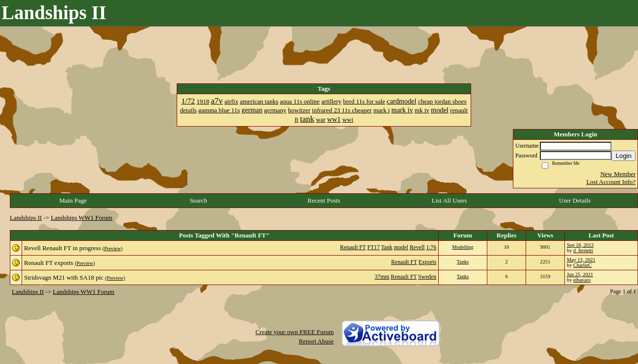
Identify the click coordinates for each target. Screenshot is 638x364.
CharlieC (583, 265)
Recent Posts (324, 200)
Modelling (463, 247)
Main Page (73, 200)
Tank (387, 247)
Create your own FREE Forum (294, 332)
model (401, 247)
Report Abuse (316, 341)
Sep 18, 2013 (580, 245)
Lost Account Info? (611, 182)
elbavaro (582, 280)
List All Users (449, 200)
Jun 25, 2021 (580, 274)
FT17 (373, 247)
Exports (427, 262)
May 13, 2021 (581, 260)
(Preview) (113, 248)
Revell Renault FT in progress (62, 248)
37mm (382, 277)
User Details (575, 200)
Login (624, 156)
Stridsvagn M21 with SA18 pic (64, 277)
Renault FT (353, 247)
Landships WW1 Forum (82, 218)
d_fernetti (583, 250)
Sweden (427, 277)
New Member (618, 174)
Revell (417, 247)
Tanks (463, 262)
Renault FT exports (49, 263)
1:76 (431, 247)
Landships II (26, 218)
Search (199, 200)
